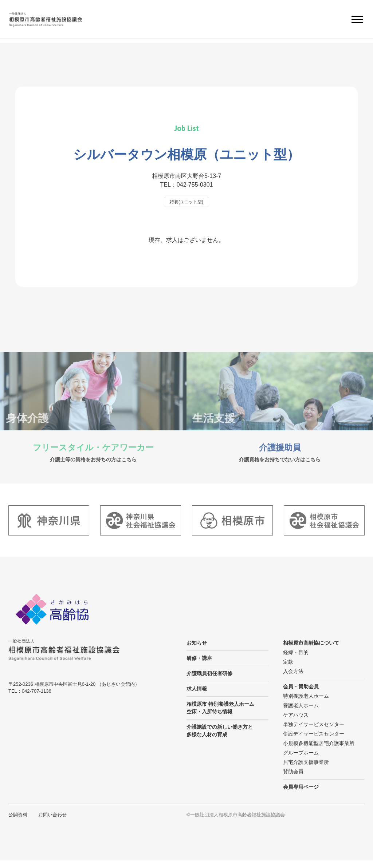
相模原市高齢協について (311, 650)
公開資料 (18, 822)
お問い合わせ (52, 822)
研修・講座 (199, 666)
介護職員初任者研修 (209, 681)
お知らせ (197, 650)
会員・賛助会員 (301, 694)
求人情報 (197, 696)
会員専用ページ (301, 795)
